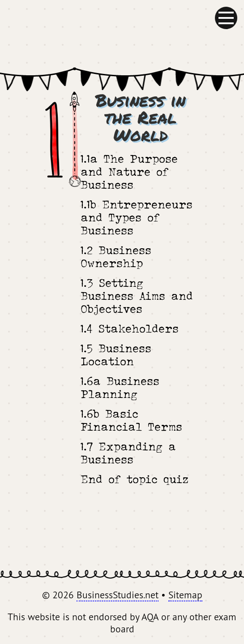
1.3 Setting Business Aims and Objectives (137, 296)
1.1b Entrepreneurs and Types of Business (137, 217)
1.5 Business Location (116, 354)
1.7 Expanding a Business (128, 453)
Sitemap (185, 594)
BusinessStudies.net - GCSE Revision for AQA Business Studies (122, 34)
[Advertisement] (122, 532)
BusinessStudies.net (118, 594)
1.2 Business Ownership (116, 256)
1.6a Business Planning (120, 387)
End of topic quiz (135, 479)
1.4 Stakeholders (130, 328)
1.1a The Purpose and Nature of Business (129, 171)
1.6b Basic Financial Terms (131, 420)
